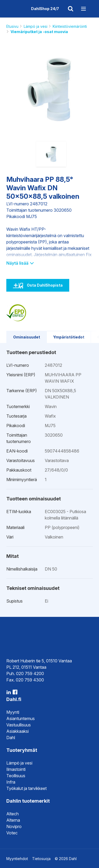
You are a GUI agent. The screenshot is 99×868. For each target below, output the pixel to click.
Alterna (13, 820)
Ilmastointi (16, 769)
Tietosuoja (41, 859)
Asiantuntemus (21, 718)
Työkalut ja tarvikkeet (26, 788)
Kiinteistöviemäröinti (70, 26)
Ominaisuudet (27, 337)
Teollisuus (16, 776)
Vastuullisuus (19, 725)
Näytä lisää (20, 263)
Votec (12, 833)
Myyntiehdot (17, 859)
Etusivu (12, 26)
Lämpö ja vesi (36, 26)
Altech (13, 814)
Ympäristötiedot (69, 337)
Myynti (13, 712)
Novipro (14, 826)
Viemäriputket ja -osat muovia (39, 32)
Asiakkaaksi (18, 731)
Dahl (11, 738)
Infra (11, 782)
